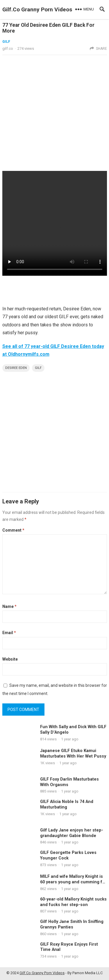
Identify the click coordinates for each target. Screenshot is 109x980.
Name (9, 606)
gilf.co (8, 48)
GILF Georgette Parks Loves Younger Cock (68, 855)
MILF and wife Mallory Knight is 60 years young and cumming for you (73, 882)
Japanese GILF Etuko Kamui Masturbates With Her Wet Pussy (73, 753)
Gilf (38, 368)
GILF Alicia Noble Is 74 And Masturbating (67, 804)
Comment (13, 530)
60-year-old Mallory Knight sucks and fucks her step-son (73, 902)
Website (10, 659)
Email (9, 633)
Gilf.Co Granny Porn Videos (37, 9)
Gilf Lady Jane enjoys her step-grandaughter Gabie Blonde (72, 833)
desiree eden (16, 368)
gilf (6, 42)
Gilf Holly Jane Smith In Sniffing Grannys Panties (72, 924)
